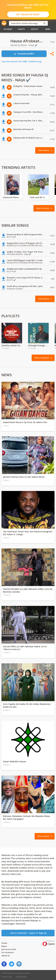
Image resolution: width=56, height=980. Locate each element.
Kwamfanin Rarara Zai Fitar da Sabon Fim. (25, 422)
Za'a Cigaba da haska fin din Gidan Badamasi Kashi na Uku (27, 705)
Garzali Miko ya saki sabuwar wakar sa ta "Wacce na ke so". (25, 648)
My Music (8, 29)
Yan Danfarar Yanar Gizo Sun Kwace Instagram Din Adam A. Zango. (28, 533)
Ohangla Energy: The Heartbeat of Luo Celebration (38, 345)
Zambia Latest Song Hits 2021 (12, 345)
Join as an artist (9, 949)
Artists (35, 29)
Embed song (35, 61)
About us (6, 956)
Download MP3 (24, 54)
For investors (8, 952)
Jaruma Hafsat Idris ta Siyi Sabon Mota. (24, 477)
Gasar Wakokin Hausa (14, 761)
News (4, 946)
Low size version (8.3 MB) (14, 61)
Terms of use (7, 976)
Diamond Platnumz (12, 197)
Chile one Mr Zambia (38, 197)
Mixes (48, 29)
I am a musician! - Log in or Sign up (28, 933)
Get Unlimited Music (28, 14)
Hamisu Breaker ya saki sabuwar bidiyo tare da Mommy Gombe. (28, 590)
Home (4, 943)
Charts (21, 29)
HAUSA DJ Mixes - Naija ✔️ (24, 45)
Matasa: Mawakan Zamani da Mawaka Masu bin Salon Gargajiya (27, 817)
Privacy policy (21, 976)
